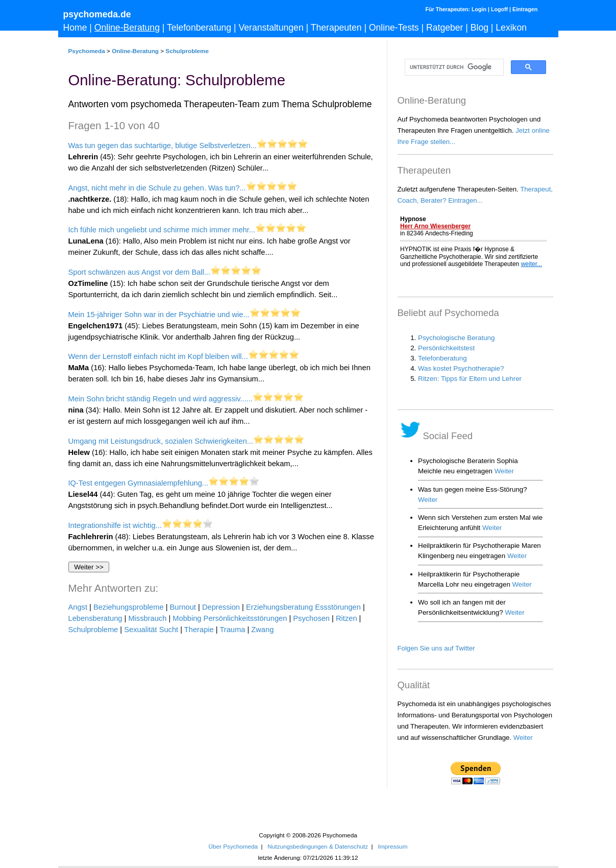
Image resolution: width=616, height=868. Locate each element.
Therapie (199, 630)
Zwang (262, 630)
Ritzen (347, 618)
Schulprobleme (187, 51)
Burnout (183, 607)
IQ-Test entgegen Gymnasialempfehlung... (139, 483)
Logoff (499, 9)
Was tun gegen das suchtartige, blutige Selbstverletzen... (163, 146)
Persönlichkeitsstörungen (245, 618)
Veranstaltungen (271, 28)
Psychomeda (87, 51)
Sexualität (140, 630)
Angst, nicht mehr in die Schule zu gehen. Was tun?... (157, 188)
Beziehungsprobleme (129, 607)
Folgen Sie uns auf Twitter (436, 648)
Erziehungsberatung (279, 607)
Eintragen (525, 9)
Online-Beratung (127, 28)
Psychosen (311, 618)
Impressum (392, 846)
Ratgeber (445, 28)
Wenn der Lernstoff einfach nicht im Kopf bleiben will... (158, 356)
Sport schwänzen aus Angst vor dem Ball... (140, 272)
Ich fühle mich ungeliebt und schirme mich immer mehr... (162, 230)
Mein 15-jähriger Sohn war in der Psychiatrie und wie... (159, 315)
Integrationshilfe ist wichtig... (115, 525)
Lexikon (511, 28)
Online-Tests (394, 28)
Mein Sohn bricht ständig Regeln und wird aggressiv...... (161, 399)
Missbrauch (147, 618)
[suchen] (453, 67)
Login (479, 9)
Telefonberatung (199, 28)
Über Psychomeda (233, 846)
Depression (221, 607)
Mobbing (187, 618)
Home (75, 28)
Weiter (523, 738)
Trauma (232, 630)
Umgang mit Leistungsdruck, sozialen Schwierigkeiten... (161, 441)
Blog (479, 28)
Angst (78, 607)
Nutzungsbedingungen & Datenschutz (318, 846)
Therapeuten (336, 28)
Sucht (169, 630)
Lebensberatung (95, 618)
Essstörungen (338, 607)
